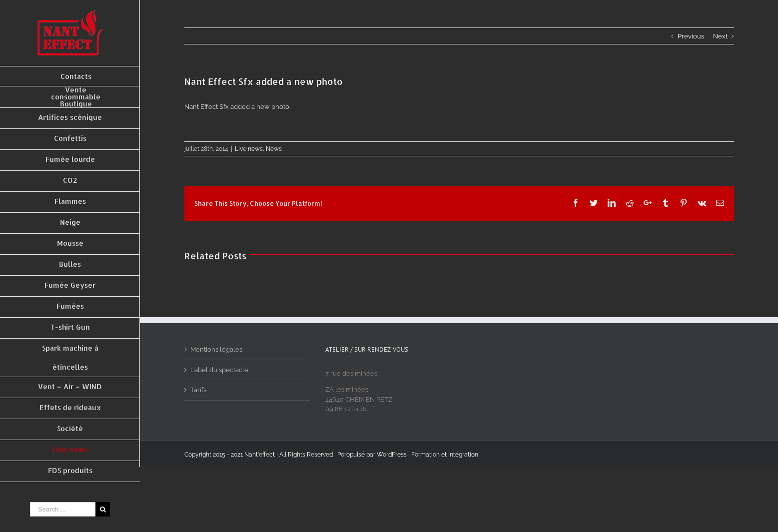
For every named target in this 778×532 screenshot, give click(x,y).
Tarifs (198, 390)
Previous (691, 36)
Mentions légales (216, 349)
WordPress (392, 455)
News (274, 149)
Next (720, 36)
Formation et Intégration (445, 455)
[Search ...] (63, 509)
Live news (249, 149)
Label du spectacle (219, 370)
